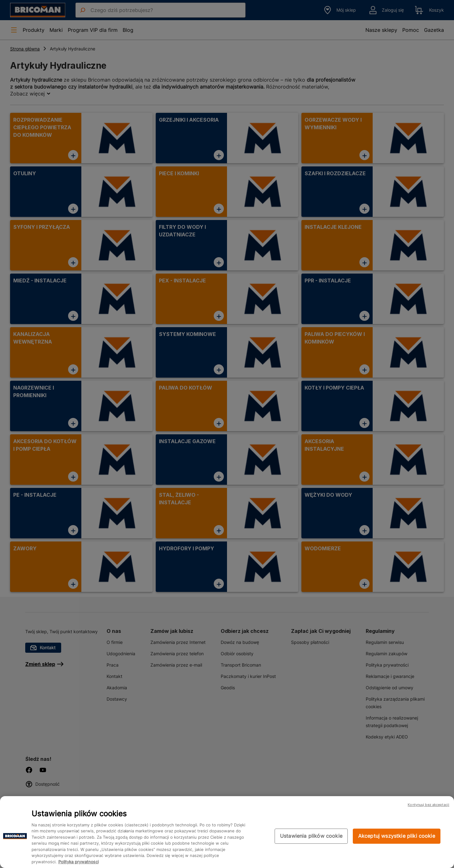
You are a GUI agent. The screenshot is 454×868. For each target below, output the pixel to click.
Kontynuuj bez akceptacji (428, 805)
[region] (227, 832)
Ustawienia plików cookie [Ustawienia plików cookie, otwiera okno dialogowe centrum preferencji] (311, 836)
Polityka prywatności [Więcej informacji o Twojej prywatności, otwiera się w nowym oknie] (79, 862)
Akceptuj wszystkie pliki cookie (397, 836)
